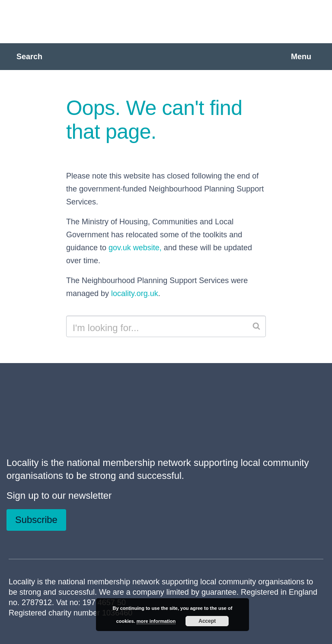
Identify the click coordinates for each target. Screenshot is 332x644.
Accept (207, 621)
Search (29, 57)
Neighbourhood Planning (110, 21)
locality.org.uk (135, 293)
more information (156, 621)
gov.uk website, (135, 248)
